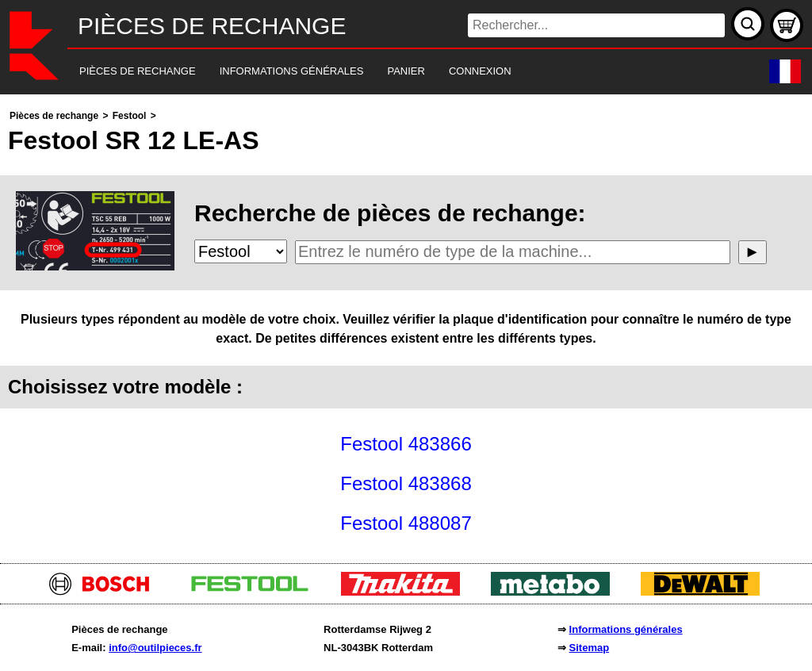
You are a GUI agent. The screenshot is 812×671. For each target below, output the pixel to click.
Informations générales (626, 629)
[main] (406, 325)
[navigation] (384, 72)
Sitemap (590, 648)
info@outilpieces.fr (155, 648)
